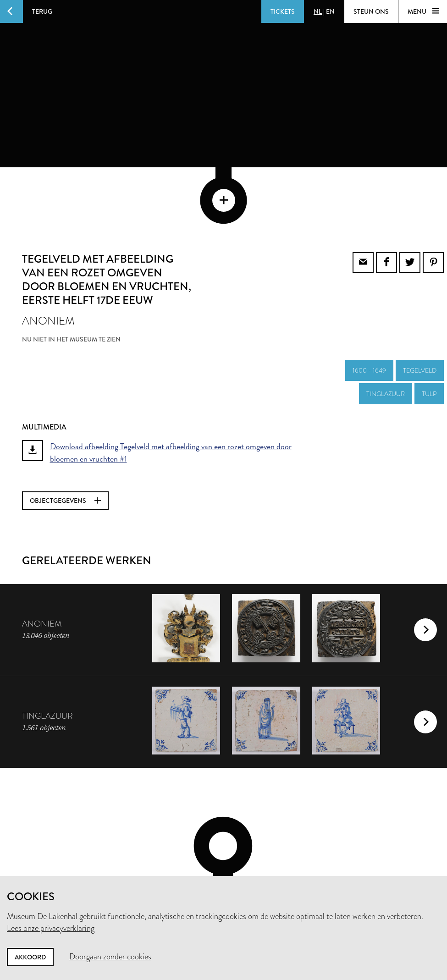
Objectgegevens (65, 439)
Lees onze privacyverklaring (51, 928)
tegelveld (420, 308)
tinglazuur (386, 332)
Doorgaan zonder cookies (110, 957)
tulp (429, 332)
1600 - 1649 (369, 308)
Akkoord (30, 957)
